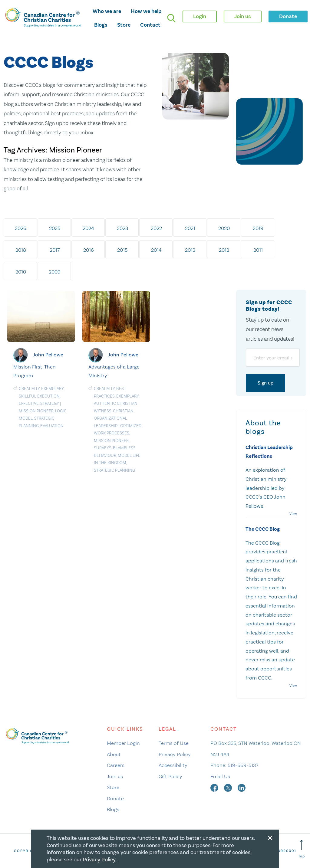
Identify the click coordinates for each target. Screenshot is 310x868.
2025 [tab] (55, 228)
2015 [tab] (122, 250)
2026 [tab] (21, 228)
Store (124, 25)
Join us (115, 776)
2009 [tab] (55, 272)
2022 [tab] (156, 228)
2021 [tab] (190, 228)
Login (200, 16)
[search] (171, 18)
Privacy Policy (175, 754)
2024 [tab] (88, 228)
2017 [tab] (55, 250)
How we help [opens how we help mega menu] (146, 11)
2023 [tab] (122, 228)
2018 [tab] (21, 250)
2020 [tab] (224, 228)
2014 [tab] (156, 250)
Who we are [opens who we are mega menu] (107, 11)
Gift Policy (170, 776)
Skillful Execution (39, 396)
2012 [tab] (224, 250)
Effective (29, 403)
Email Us (220, 776)
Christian (123, 411)
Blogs (101, 25)
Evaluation (52, 426)
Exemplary (52, 389)
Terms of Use (174, 743)
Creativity (29, 389)
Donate (115, 798)
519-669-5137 (243, 765)
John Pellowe (48, 354)
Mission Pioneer (36, 411)
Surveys (103, 448)
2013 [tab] (190, 250)
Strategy (50, 403)
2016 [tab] (89, 250)
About (114, 754)
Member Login (123, 743)
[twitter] (229, 787)
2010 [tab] (21, 272)
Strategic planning (114, 470)
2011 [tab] (258, 250)
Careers (116, 765)
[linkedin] (242, 787)
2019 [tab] (258, 228)
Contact (150, 25)
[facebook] (215, 787)
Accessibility (173, 765)
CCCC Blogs (48, 63)
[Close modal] (270, 837)
